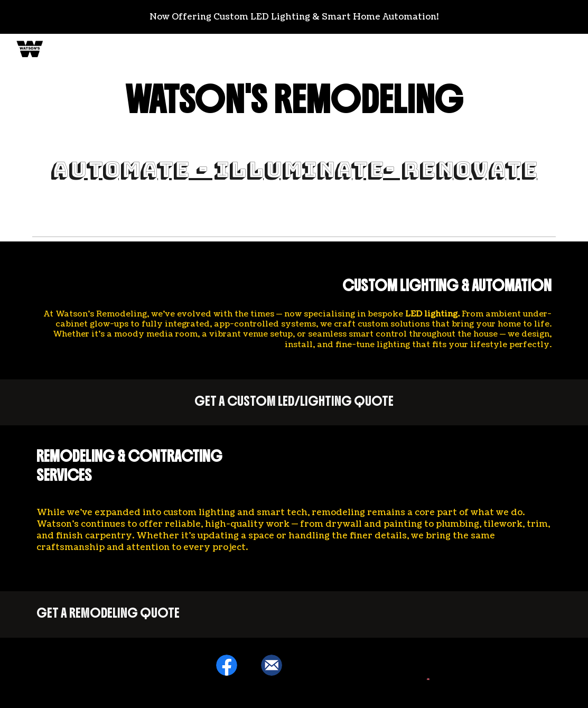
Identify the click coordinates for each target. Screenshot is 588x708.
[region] (294, 17)
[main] (294, 100)
